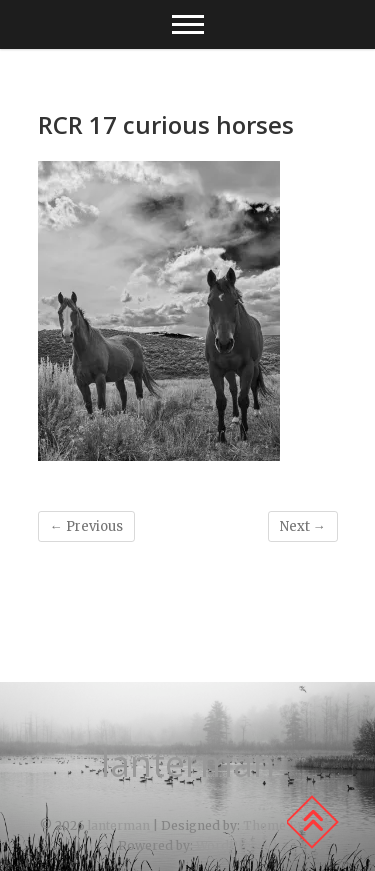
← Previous (86, 526)
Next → (303, 526)
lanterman (188, 764)
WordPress (230, 845)
